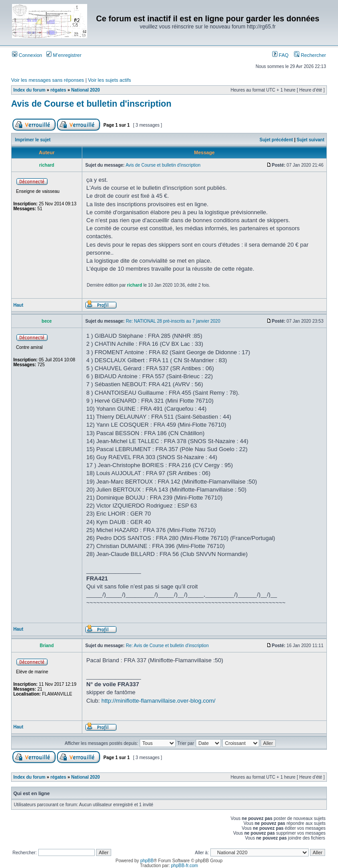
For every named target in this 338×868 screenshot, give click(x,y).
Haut (18, 305)
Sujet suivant (310, 140)
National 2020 (85, 90)
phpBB (147, 861)
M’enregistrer (64, 55)
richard (135, 285)
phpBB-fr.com (185, 866)
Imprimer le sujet (33, 140)
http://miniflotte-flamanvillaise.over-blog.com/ (159, 701)
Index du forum (29, 90)
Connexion (27, 55)
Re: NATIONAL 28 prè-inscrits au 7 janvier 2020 (173, 321)
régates (58, 90)
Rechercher (310, 55)
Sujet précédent (276, 140)
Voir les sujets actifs (110, 80)
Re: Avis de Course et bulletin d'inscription (167, 646)
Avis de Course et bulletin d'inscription (91, 104)
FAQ (280, 55)
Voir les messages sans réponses (48, 80)
